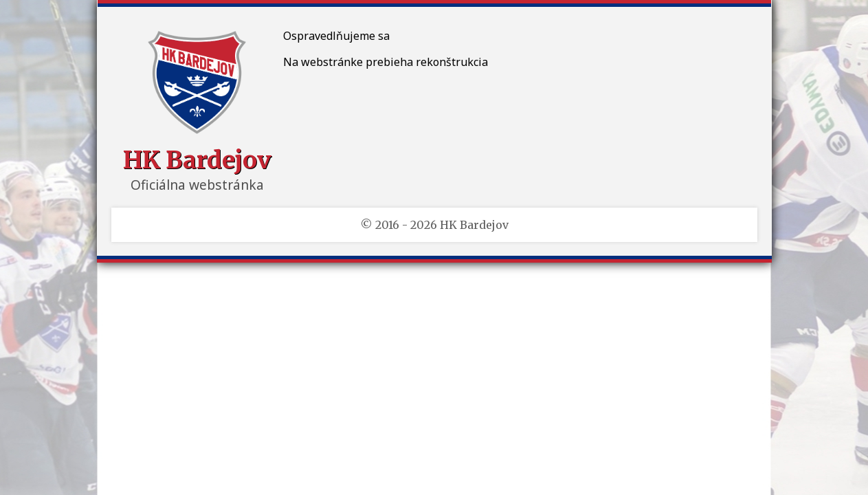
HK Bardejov (197, 160)
